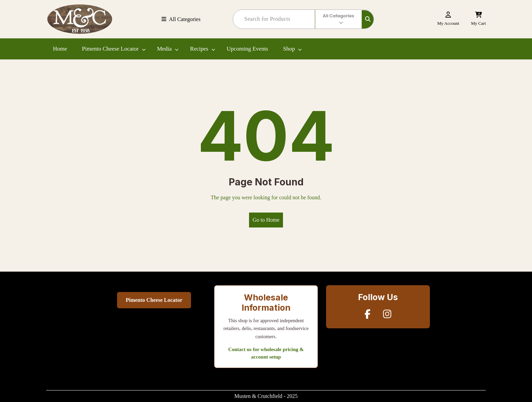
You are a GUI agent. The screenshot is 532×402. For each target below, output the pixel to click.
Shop (289, 49)
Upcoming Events (247, 49)
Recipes (199, 49)
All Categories (181, 19)
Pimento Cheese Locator (110, 49)
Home (60, 49)
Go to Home (266, 220)
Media (164, 49)
